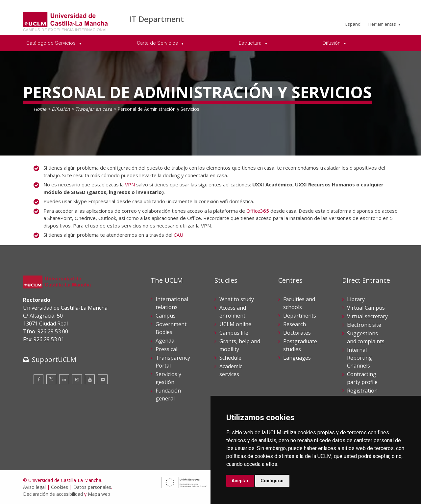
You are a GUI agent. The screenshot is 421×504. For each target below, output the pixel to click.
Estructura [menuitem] (251, 43)
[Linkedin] (64, 379)
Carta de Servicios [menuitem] (158, 43)
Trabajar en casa (94, 109)
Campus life (234, 333)
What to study (237, 299)
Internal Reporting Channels (359, 358)
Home (40, 109)
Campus (166, 316)
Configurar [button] (272, 481)
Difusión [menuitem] (332, 43)
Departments (300, 316)
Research (295, 324)
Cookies (60, 487)
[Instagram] (77, 379)
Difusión (61, 109)
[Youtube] (90, 379)
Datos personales (92, 487)
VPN (130, 184)
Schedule (230, 358)
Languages (297, 358)
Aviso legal (34, 487)
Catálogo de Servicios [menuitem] (52, 43)
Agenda (165, 341)
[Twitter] (51, 379)
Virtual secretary (367, 316)
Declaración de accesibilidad (53, 494)
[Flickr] (103, 379)
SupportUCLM (54, 360)
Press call (167, 349)
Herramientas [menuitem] (382, 24)
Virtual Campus (366, 308)
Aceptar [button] (240, 481)
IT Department (157, 19)
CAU (178, 235)
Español (353, 24)
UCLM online (235, 324)
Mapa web (99, 494)
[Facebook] (38, 379)
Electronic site (364, 325)
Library (356, 299)
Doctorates (297, 333)
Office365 (258, 211)
